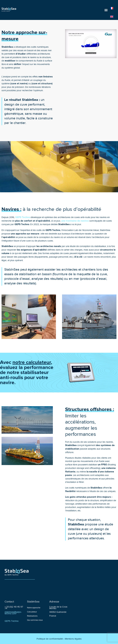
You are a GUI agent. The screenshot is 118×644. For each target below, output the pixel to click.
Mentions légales (73, 639)
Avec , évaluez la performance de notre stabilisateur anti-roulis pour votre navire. (27, 372)
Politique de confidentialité (50, 639)
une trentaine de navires (75, 221)
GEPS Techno (23, 217)
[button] (106, 10)
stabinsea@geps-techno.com (13, 613)
